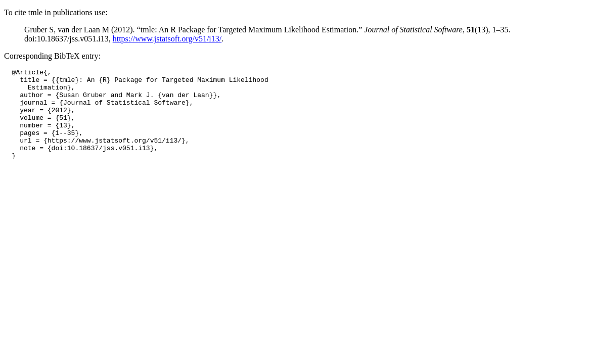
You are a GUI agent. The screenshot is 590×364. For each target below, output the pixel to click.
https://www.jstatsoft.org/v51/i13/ (167, 39)
